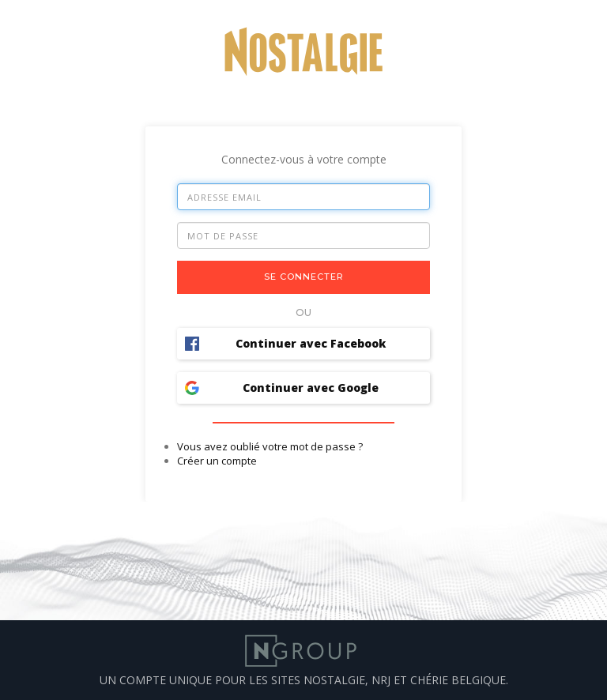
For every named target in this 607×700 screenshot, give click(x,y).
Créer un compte (217, 461)
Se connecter (304, 277)
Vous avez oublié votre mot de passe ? (270, 446)
